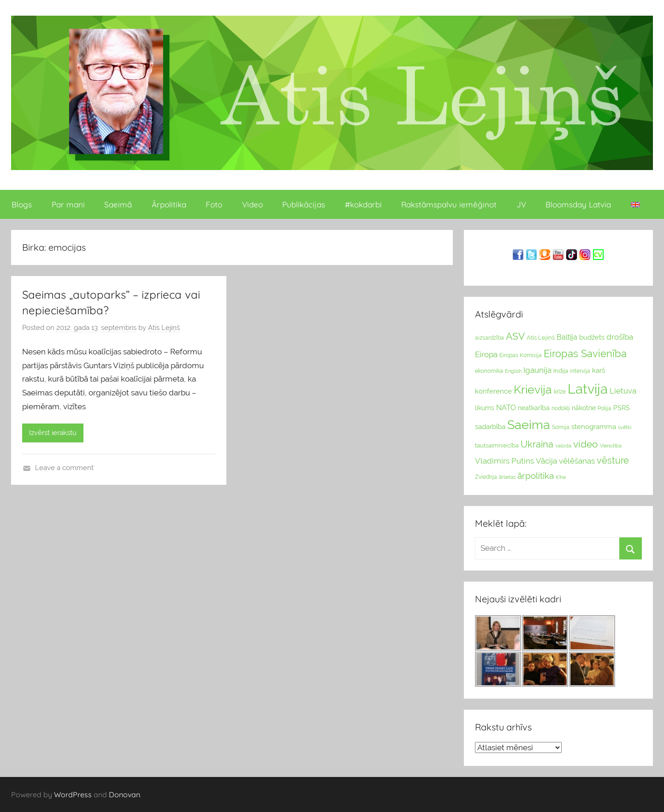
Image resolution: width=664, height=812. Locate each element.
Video (252, 204)
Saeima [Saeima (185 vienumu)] (529, 425)
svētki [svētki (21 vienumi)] (625, 427)
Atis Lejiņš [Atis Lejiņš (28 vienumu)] (541, 338)
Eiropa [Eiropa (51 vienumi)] (486, 354)
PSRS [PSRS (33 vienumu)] (622, 408)
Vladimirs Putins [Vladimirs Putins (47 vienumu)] (504, 461)
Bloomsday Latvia (578, 204)
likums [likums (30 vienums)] (485, 408)
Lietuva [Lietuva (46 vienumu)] (623, 391)
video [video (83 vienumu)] (586, 444)
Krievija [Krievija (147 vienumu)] (533, 390)
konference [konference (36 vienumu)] (493, 391)
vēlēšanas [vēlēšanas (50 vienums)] (577, 461)
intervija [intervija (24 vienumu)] (580, 371)
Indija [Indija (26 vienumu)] (561, 371)
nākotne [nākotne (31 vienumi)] (584, 408)
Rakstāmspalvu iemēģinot (449, 204)
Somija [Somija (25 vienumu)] (561, 427)
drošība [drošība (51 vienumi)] (620, 337)
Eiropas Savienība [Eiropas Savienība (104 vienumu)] (585, 353)
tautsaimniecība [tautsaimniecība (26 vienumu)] (497, 445)
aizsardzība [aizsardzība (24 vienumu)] (489, 338)
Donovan (125, 794)
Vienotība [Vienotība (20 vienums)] (611, 446)
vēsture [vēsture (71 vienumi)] (613, 460)
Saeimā (118, 204)
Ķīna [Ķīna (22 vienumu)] (561, 477)
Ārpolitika (169, 204)
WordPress (73, 794)
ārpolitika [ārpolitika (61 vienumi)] (536, 476)
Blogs (22, 204)
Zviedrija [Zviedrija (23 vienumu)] (486, 477)
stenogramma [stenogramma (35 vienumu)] (594, 427)
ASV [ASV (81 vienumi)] (515, 336)
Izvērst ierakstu (53, 433)
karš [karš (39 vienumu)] (599, 371)
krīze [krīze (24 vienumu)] (560, 392)
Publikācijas (304, 204)
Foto (214, 204)
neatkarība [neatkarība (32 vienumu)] (534, 408)
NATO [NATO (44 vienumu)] (506, 408)
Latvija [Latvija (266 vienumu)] (588, 389)
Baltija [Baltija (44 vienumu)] (567, 337)
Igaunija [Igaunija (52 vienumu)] (537, 370)
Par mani (68, 204)
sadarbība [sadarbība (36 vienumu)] (490, 427)
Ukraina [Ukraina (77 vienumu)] (537, 444)
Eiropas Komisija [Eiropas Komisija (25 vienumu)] (521, 355)
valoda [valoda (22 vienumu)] (563, 446)
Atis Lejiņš (164, 328)
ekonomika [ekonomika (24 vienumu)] (489, 371)
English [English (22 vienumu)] (513, 371)
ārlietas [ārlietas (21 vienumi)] (507, 477)
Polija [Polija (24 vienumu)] (605, 408)
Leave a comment (64, 468)
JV (521, 204)
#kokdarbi (363, 204)
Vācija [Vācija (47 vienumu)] (546, 461)
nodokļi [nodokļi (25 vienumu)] (561, 408)
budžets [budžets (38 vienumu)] (592, 337)
